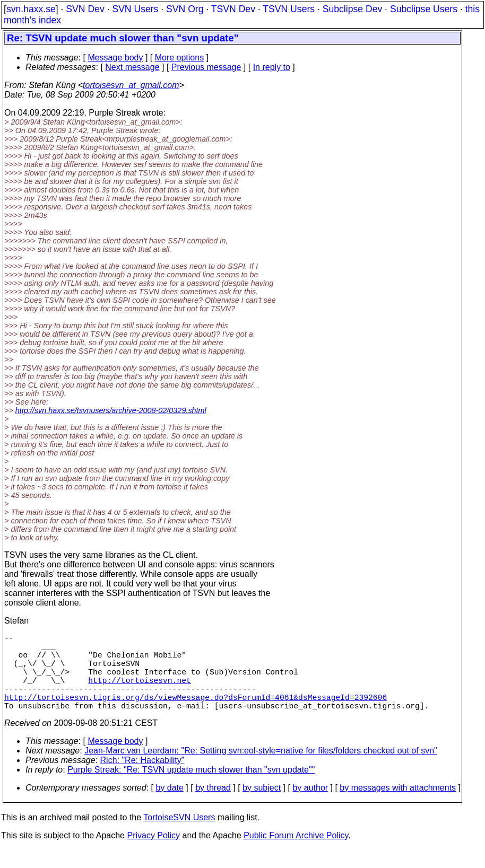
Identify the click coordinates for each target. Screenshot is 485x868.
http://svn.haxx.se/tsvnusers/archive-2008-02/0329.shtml (111, 410)
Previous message (206, 67)
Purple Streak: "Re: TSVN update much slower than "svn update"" (191, 789)
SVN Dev (85, 9)
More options (180, 58)
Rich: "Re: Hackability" (142, 779)
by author (310, 807)
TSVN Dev (233, 9)
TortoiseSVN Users (179, 836)
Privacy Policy (153, 854)
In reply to (272, 67)
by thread (213, 807)
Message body (115, 58)
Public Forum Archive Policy (296, 854)
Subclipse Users (424, 9)
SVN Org (185, 9)
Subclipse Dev (352, 9)
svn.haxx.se (31, 9)
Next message (132, 67)
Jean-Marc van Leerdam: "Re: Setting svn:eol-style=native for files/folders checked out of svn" (261, 770)
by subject (262, 807)
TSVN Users (289, 9)
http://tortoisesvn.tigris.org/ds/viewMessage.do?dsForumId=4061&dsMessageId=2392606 (196, 714)
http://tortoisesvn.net (139, 692)
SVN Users (135, 9)
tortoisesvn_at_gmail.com (131, 85)
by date (169, 807)
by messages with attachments (398, 807)
